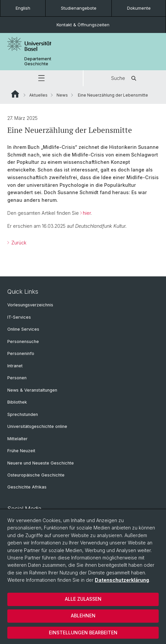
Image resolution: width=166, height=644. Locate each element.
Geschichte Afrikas (27, 487)
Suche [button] (125, 78)
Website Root (15, 94)
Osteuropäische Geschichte (36, 475)
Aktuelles (38, 95)
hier (87, 213)
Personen (17, 378)
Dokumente (139, 8)
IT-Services (19, 317)
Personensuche (23, 341)
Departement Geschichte (38, 61)
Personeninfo (21, 353)
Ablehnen (83, 616)
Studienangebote (79, 8)
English (23, 8)
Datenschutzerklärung (122, 580)
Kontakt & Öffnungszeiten (83, 25)
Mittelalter (17, 439)
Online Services (23, 329)
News (62, 95)
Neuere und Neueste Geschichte (41, 463)
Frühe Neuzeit (21, 451)
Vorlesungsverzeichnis (30, 305)
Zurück (18, 243)
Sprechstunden (23, 414)
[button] (41, 78)
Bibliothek (17, 402)
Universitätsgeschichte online (37, 426)
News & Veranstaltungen (32, 390)
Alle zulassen (83, 599)
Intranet (15, 366)
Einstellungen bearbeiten (83, 633)
